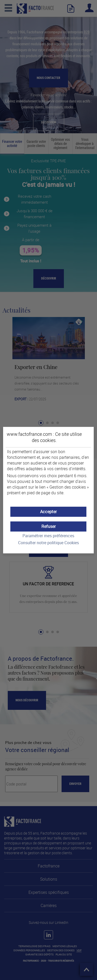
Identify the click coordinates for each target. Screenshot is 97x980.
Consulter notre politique (48, 543)
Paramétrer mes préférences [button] (48, 536)
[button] (48, 512)
